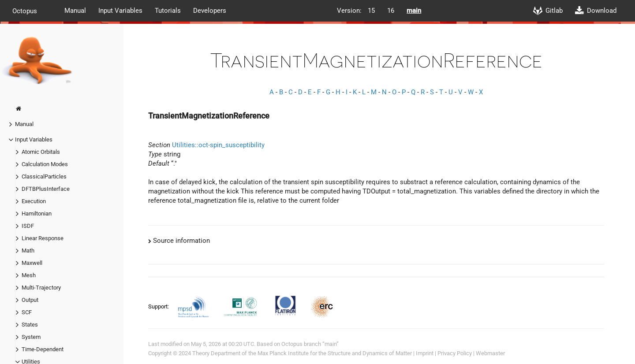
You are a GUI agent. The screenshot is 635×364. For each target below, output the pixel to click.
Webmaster (490, 353)
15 (371, 11)
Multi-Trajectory (41, 288)
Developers (210, 11)
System (31, 337)
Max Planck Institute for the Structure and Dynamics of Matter (335, 353)
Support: (159, 306)
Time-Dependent (43, 349)
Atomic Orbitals (41, 152)
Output (30, 300)
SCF (27, 312)
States (30, 325)
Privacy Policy (455, 353)
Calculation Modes (45, 164)
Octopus (25, 11)
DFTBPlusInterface (46, 189)
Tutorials (168, 11)
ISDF (28, 226)
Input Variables (120, 11)
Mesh (29, 275)
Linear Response (43, 238)
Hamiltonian (37, 214)
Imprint (425, 353)
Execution (34, 201)
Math (28, 251)
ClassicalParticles (44, 176)
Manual (75, 11)
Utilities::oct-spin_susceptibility (218, 145)
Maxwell (32, 263)
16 (391, 11)
